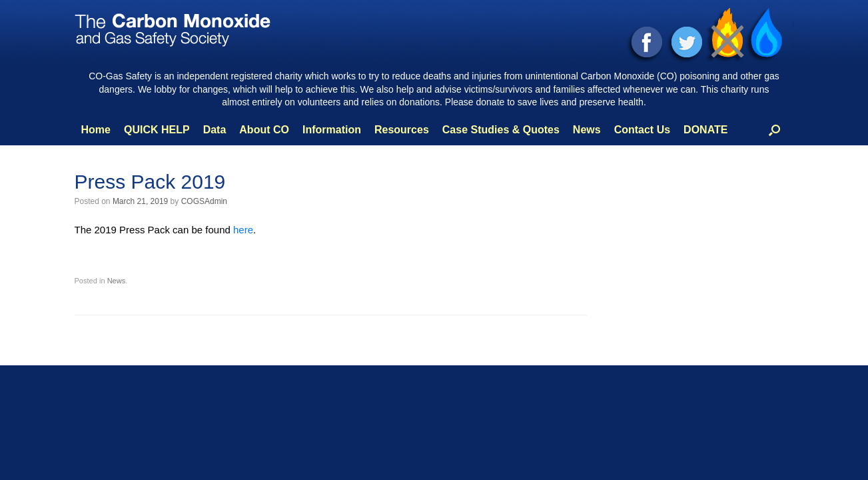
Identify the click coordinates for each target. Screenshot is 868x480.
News (587, 130)
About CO (264, 130)
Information (332, 130)
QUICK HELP (157, 130)
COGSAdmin (204, 201)
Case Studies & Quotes (501, 130)
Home (96, 130)
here (243, 230)
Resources (402, 130)
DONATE (705, 130)
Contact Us (642, 130)
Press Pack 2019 (150, 182)
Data (215, 130)
